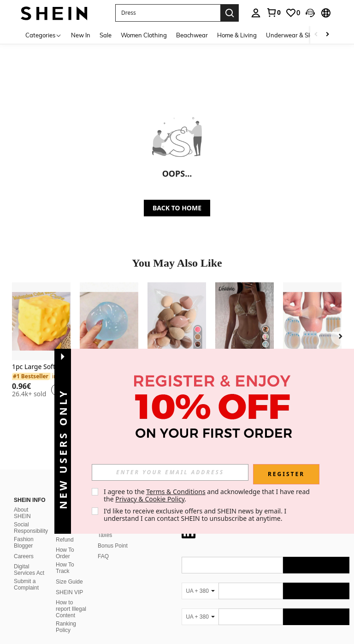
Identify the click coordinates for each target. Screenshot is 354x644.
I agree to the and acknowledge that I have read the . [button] (208, 495)
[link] (273, 12)
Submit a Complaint (26, 493)
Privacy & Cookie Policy (150, 499)
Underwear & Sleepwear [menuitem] (300, 35)
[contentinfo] (265, 600)
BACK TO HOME (177, 208)
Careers (24, 465)
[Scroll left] (316, 35)
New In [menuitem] (81, 35)
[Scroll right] (327, 35)
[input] (170, 472)
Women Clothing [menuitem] (144, 35)
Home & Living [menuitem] (237, 35)
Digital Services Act (29, 479)
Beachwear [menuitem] (192, 35)
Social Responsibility (31, 437)
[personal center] (256, 13)
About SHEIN (22, 422)
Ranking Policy (66, 536)
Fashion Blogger (24, 452)
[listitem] (41, 344)
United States (96, 626)
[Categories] (44, 35)
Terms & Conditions (176, 492)
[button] (168, 13)
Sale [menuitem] (106, 35)
